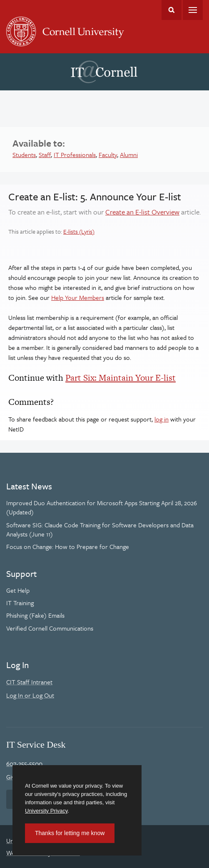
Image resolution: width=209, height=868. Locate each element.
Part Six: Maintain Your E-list (121, 378)
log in (162, 419)
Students (24, 155)
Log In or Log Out (30, 695)
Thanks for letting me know (70, 833)
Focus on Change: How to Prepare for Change (68, 546)
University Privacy (46, 811)
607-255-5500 (24, 763)
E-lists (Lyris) (79, 231)
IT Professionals (75, 155)
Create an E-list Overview (142, 212)
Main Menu (193, 10)
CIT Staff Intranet (29, 682)
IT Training (20, 603)
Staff (45, 155)
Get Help (18, 590)
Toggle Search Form (172, 10)
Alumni (129, 155)
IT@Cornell (104, 72)
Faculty (108, 155)
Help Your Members (78, 297)
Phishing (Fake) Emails (35, 615)
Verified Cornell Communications (50, 628)
